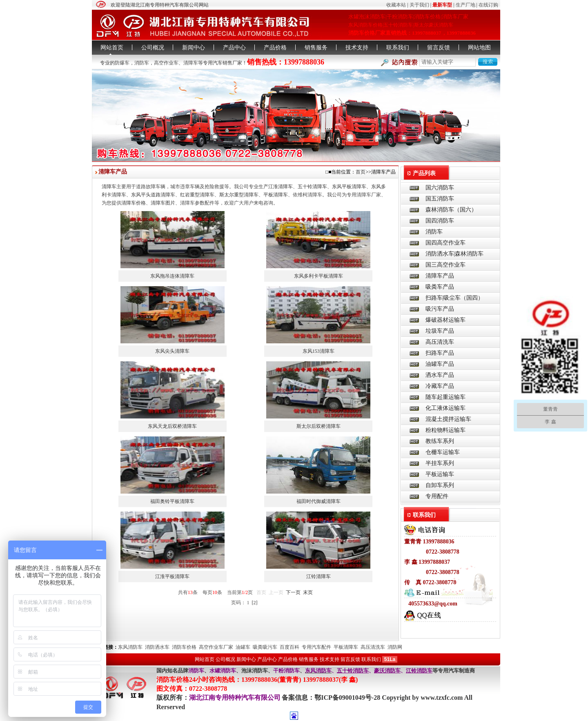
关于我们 (419, 5)
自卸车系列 (440, 485)
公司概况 (153, 48)
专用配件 (437, 496)
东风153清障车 (318, 351)
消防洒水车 (157, 647)
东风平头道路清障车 (153, 195)
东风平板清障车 (349, 187)
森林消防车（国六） (451, 210)
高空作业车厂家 (216, 647)
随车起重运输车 (445, 397)
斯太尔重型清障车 (239, 195)
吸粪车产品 (440, 287)
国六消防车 (440, 188)
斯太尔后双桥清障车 (318, 426)
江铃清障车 (318, 576)
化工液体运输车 (445, 408)
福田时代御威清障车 (318, 501)
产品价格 (275, 48)
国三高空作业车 (445, 265)
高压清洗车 (440, 342)
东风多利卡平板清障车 (318, 276)
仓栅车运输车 (443, 452)
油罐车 (243, 647)
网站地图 (479, 48)
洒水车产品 (440, 375)
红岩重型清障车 (197, 195)
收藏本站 (396, 5)
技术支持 (357, 48)
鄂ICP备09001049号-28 (348, 698)
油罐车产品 (440, 364)
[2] (255, 603)
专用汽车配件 (316, 647)
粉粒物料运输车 (445, 430)
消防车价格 (184, 647)
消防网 (395, 647)
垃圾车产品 (440, 331)
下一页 (293, 592)
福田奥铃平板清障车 (172, 501)
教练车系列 (440, 441)
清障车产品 (440, 276)
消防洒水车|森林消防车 (455, 254)
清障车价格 (134, 203)
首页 (361, 172)
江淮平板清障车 (172, 576)
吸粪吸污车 (265, 647)
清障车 (191, 63)
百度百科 (290, 647)
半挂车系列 (440, 463)
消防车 (142, 63)
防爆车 (122, 63)
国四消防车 (440, 221)
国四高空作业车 (445, 243)
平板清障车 (276, 195)
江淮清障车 (281, 187)
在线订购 (488, 5)
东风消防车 (130, 647)
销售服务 (316, 48)
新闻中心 (194, 48)
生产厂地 (465, 5)
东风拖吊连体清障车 (172, 276)
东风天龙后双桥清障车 (172, 426)
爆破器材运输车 (445, 320)
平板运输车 (440, 474)
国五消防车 (440, 199)
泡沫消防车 (255, 671)
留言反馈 (439, 48)
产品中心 (234, 48)
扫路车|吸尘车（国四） (455, 298)
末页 (308, 592)
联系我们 (398, 48)
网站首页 (112, 48)
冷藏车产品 (440, 386)
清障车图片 (163, 203)
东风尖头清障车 (172, 351)
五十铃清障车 (312, 187)
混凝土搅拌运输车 (448, 419)
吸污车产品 (440, 309)
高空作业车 (166, 63)
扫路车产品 (440, 353)
